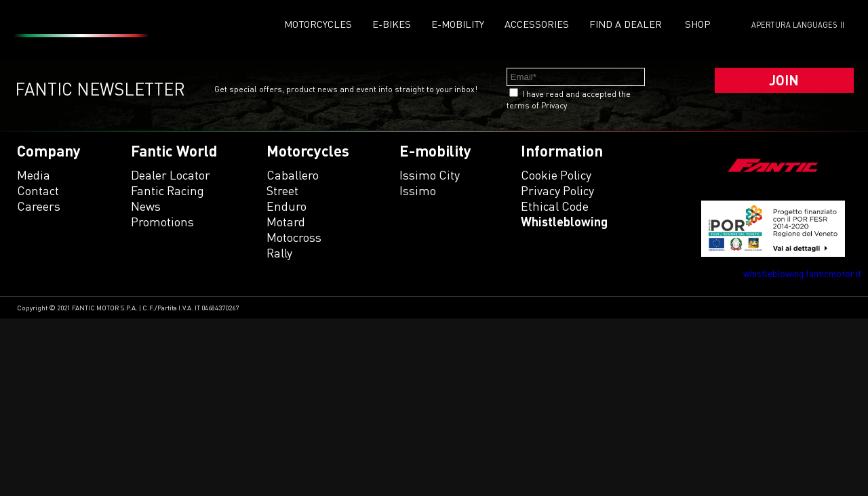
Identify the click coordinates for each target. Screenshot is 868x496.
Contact (38, 190)
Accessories (537, 24)
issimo (418, 190)
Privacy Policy (557, 190)
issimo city (430, 175)
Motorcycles (318, 24)
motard (286, 222)
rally (279, 253)
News (146, 206)
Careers (39, 206)
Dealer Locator (171, 175)
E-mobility (458, 24)
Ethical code (555, 206)
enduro (287, 206)
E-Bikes (392, 24)
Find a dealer (626, 24)
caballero (293, 175)
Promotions (162, 222)
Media (34, 175)
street (282, 190)
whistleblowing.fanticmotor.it (802, 273)
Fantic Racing (167, 190)
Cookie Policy (556, 175)
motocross (294, 237)
